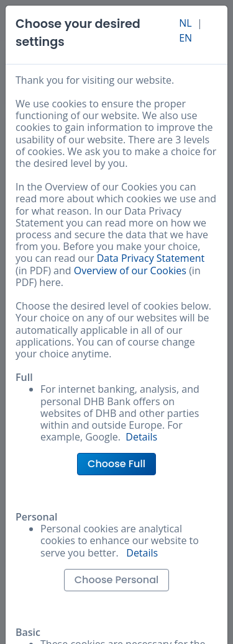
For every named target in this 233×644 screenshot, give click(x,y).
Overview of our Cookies (130, 271)
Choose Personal (117, 580)
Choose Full (116, 464)
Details (141, 437)
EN (185, 38)
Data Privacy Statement (151, 258)
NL (185, 23)
